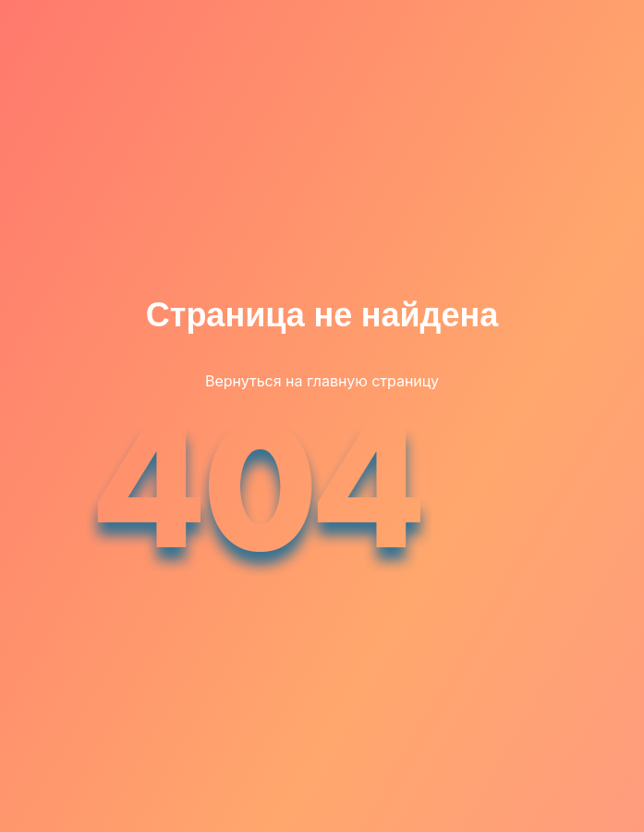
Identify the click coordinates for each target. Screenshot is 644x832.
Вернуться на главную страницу (322, 381)
